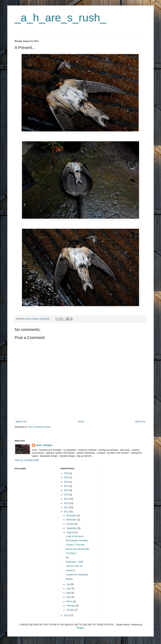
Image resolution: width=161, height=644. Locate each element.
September (72, 528)
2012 (67, 507)
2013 (67, 503)
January (71, 610)
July (69, 584)
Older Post (140, 422)
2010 (67, 615)
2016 (67, 490)
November (72, 520)
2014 (67, 499)
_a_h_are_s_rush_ (60, 18)
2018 (67, 482)
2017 (67, 486)
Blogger (80, 628)
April (69, 597)
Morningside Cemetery (77, 540)
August (70, 532)
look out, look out (74, 566)
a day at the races (75, 536)
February (71, 606)
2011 (67, 512)
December (72, 515)
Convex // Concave (75, 545)
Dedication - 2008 (74, 562)
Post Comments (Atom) (39, 427)
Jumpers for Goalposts (77, 575)
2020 (67, 473)
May (69, 593)
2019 (67, 478)
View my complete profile (27, 460)
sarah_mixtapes (44, 445)
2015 (67, 495)
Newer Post (21, 422)
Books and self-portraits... (78, 549)
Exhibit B (70, 570)
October (71, 524)
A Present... (72, 553)
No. (68, 558)
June (69, 589)
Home (81, 422)
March (70, 601)
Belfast (69, 579)
